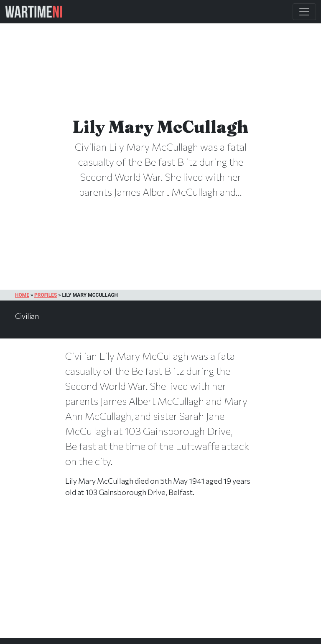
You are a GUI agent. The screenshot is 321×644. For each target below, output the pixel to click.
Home (22, 295)
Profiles (46, 295)
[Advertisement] (160, 576)
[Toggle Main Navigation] (304, 12)
